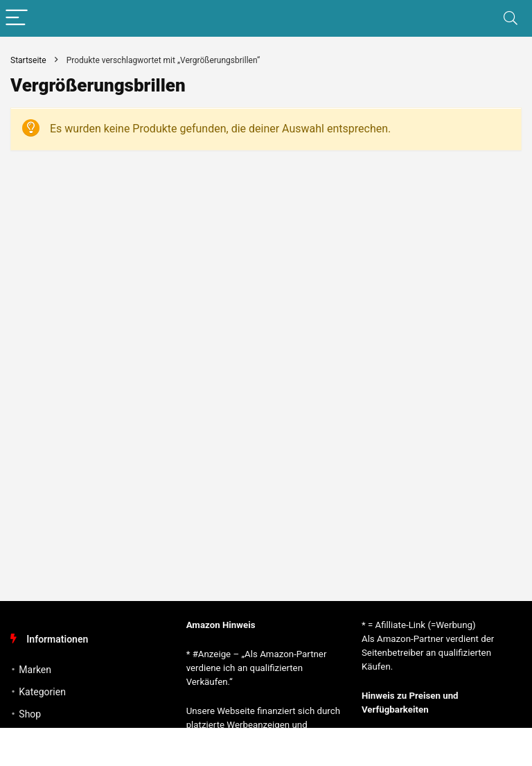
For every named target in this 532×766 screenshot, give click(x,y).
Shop (30, 714)
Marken (35, 670)
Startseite (28, 60)
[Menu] (17, 18)
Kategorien (42, 692)
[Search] (511, 18)
